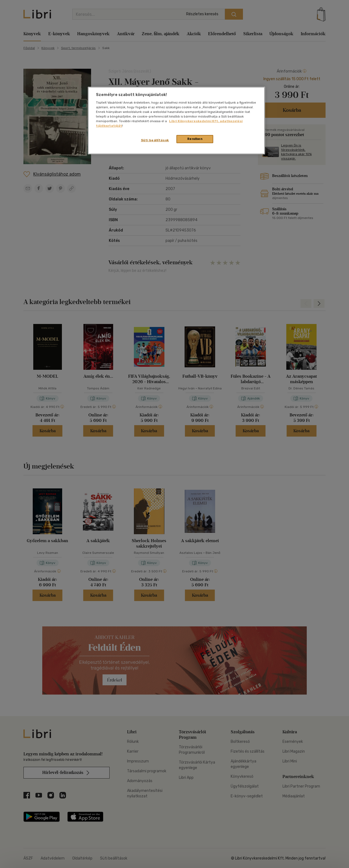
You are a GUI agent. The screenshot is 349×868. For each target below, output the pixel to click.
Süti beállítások (155, 140)
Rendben (195, 139)
